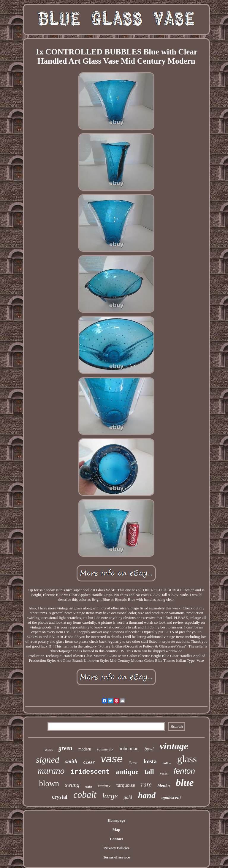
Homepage (116, 820)
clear (89, 763)
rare (146, 784)
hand (147, 795)
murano (51, 771)
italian (167, 763)
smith (71, 761)
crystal (60, 797)
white (89, 787)
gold (128, 797)
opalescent (171, 797)
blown (49, 783)
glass (187, 759)
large (110, 796)
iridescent (90, 772)
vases (164, 773)
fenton (184, 771)
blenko (164, 786)
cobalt (85, 795)
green (65, 748)
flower (133, 762)
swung (72, 785)
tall (149, 772)
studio (49, 750)
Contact (116, 839)
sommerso (105, 749)
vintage (174, 746)
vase (112, 759)
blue (185, 782)
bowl (149, 749)
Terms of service (117, 857)
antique (127, 772)
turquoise (126, 785)
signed (47, 760)
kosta (150, 761)
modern (85, 749)
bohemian (128, 749)
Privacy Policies (116, 848)
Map (116, 829)
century (104, 786)
